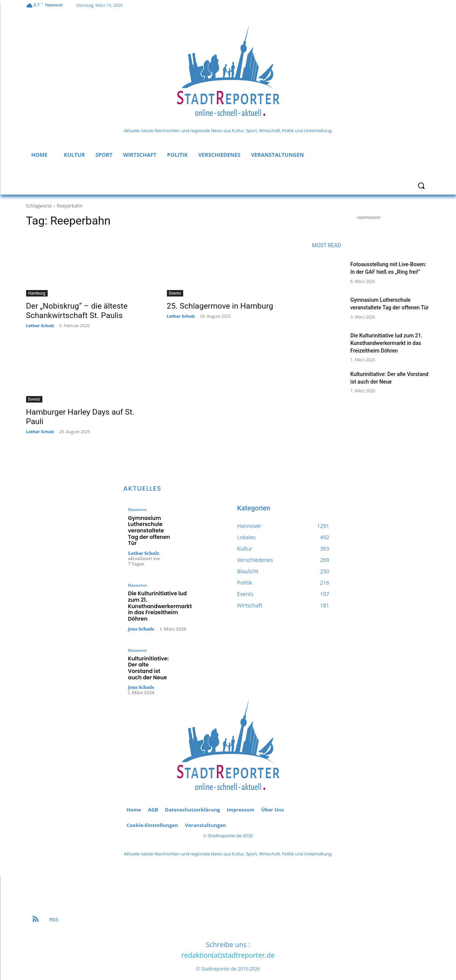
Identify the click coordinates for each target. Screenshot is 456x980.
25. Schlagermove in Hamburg (220, 306)
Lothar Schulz (40, 325)
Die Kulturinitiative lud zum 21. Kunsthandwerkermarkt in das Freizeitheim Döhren (387, 343)
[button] (421, 186)
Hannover (137, 509)
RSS (54, 908)
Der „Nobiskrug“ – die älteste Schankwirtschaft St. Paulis (77, 311)
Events (175, 293)
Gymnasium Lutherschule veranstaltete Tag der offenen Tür (148, 529)
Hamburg (37, 293)
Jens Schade (141, 624)
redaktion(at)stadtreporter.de (228, 944)
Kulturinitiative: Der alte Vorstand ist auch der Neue (150, 660)
